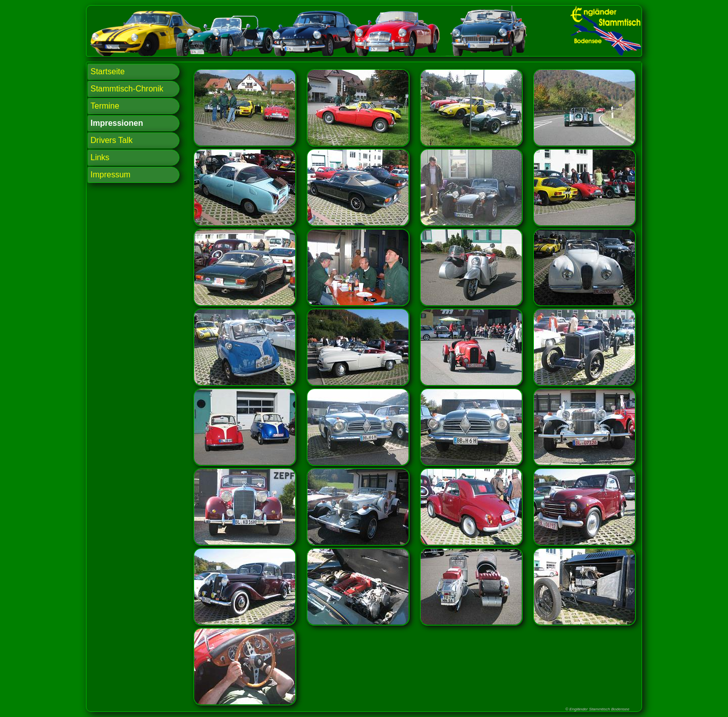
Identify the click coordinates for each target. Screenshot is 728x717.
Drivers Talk (111, 140)
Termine (105, 106)
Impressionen (117, 123)
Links (100, 157)
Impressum (110, 175)
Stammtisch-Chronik (127, 89)
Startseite (108, 71)
